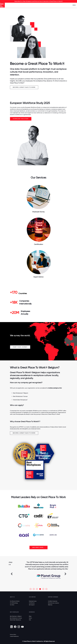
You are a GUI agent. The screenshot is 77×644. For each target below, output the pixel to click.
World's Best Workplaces (15, 620)
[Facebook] (15, 627)
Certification (39, 244)
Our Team (12, 605)
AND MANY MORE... (38, 547)
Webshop (50, 605)
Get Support (32, 605)
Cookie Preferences (14, 636)
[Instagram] (19, 627)
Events (30, 618)
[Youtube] (22, 627)
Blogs (30, 616)
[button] (12, 574)
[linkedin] (11, 627)
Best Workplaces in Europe (16, 618)
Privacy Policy (13, 635)
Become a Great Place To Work (24, 87)
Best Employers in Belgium (16, 616)
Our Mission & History (15, 601)
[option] (38, 570)
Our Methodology (14, 603)
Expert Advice (39, 277)
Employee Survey (39, 212)
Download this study (21, 119)
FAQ (30, 620)
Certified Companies (53, 601)
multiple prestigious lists (55, 388)
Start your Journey (20, 347)
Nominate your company (53, 603)
